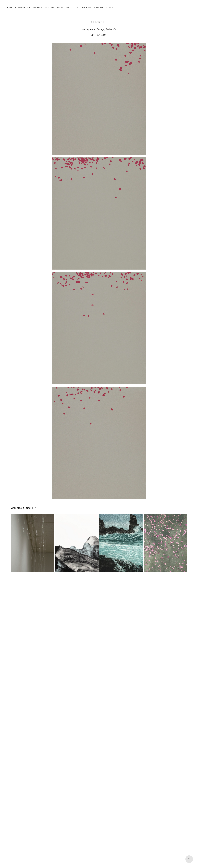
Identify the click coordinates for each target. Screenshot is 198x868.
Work (9, 8)
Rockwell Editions (92, 8)
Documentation (54, 8)
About (69, 8)
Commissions (23, 8)
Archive (37, 8)
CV (77, 8)
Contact (111, 8)
